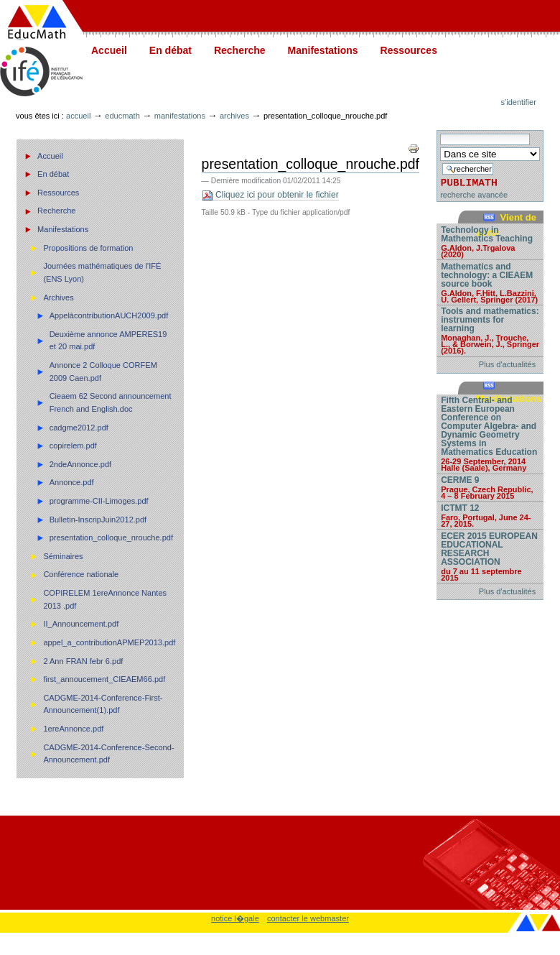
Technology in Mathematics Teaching (490, 241)
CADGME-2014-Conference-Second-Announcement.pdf (108, 754)
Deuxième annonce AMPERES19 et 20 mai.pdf (108, 341)
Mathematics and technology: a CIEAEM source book (490, 282)
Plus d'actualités (507, 364)
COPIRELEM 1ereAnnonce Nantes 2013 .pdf (105, 599)
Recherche (240, 50)
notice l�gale (235, 918)
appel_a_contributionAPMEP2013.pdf (109, 642)
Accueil (109, 50)
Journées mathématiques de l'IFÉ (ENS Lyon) (102, 272)
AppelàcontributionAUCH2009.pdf (109, 315)
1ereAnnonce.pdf (73, 729)
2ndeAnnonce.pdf (81, 464)
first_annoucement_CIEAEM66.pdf (104, 679)
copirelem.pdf (73, 446)
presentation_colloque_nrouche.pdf (111, 538)
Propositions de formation (88, 248)
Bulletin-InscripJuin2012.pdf (98, 520)
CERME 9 (490, 487)
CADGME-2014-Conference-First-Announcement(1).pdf (103, 704)
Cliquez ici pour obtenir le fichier (270, 195)
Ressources (409, 50)
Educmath (122, 116)
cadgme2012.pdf (79, 428)
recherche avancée (474, 195)
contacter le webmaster (308, 918)
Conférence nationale (81, 574)
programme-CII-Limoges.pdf (99, 501)
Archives (234, 116)
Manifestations (323, 50)
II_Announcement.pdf (81, 624)
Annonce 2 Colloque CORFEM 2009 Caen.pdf (103, 372)
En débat (171, 50)
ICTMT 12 (490, 515)
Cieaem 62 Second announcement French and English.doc (111, 402)
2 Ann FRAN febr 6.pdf (83, 661)
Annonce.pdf (72, 482)
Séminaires (63, 556)
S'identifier (519, 102)
